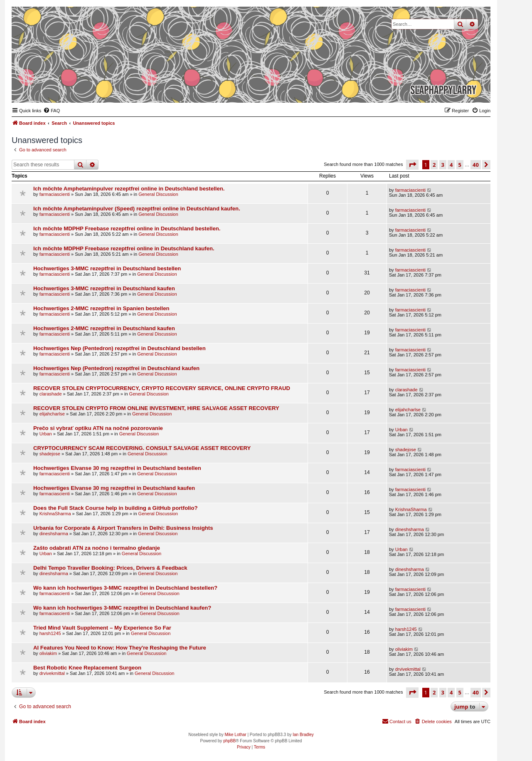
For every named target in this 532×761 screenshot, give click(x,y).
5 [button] (460, 165)
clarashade (51, 394)
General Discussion (158, 194)
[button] (412, 165)
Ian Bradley (303, 735)
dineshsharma (54, 534)
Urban (46, 434)
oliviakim (48, 653)
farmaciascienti (55, 194)
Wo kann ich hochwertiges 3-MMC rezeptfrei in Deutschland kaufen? (122, 608)
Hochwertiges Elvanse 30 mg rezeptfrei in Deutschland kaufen (114, 488)
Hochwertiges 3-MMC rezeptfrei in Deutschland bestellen (107, 268)
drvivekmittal (52, 673)
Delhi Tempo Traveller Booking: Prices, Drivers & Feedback (110, 568)
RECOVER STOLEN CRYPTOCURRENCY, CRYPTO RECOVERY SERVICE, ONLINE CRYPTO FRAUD (162, 388)
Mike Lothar (235, 735)
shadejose (50, 454)
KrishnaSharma (55, 514)
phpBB (229, 741)
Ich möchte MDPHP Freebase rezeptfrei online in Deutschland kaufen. (124, 248)
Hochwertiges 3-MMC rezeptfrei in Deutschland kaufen (104, 288)
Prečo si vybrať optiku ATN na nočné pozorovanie (98, 428)
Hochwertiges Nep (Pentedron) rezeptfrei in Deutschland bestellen (119, 348)
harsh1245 (50, 633)
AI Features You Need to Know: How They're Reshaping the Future (120, 648)
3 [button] (443, 165)
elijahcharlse (52, 414)
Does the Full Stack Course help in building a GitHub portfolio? (116, 508)
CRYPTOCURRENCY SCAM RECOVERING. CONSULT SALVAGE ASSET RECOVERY (142, 448)
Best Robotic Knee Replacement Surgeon (87, 668)
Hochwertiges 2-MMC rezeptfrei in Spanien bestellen (101, 308)
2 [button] (434, 165)
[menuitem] (52, 111)
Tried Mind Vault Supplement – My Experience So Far (102, 628)
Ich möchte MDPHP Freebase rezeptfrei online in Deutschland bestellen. (127, 229)
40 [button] (476, 165)
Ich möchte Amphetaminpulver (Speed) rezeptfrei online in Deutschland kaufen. (137, 209)
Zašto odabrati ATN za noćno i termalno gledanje (97, 548)
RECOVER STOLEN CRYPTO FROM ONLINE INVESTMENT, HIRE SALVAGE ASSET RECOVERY (156, 408)
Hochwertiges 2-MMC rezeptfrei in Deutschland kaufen (104, 328)
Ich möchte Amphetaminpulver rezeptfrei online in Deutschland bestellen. (129, 189)
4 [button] (451, 165)
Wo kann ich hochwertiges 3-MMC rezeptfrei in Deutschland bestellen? (125, 588)
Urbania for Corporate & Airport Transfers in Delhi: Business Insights (123, 528)
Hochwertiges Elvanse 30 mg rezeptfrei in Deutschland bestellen (117, 468)
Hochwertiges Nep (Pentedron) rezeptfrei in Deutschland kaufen (116, 368)
